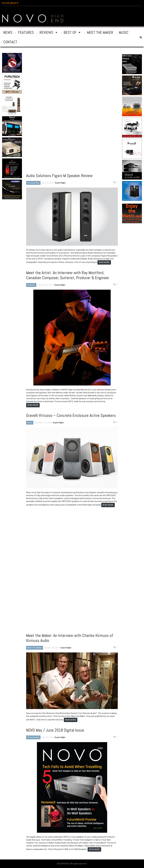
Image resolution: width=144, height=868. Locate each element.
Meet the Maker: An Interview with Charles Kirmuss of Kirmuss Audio (70, 638)
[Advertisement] (20, 224)
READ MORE (104, 262)
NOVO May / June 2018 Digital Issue (55, 730)
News (8, 32)
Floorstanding (33, 183)
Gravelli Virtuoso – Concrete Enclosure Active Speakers (71, 415)
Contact (10, 42)
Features (26, 32)
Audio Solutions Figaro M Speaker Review (59, 176)
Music (124, 32)
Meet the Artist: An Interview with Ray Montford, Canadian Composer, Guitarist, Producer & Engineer (68, 275)
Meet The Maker (100, 32)
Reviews (46, 32)
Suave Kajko (60, 183)
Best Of (70, 32)
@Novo (10, 3)
